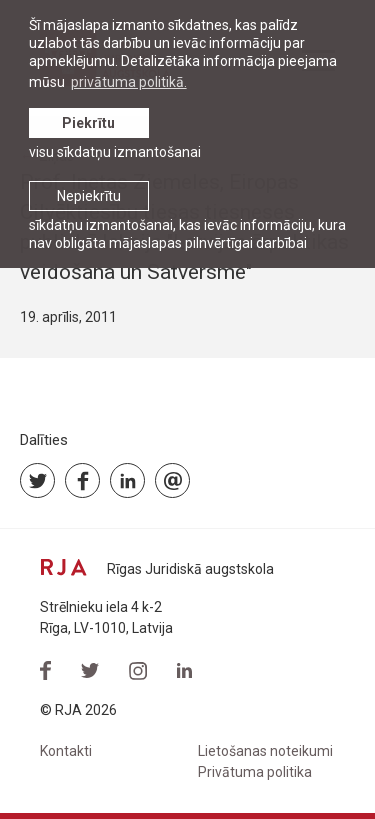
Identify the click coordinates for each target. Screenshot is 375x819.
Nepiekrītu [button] (89, 196)
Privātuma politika (255, 772)
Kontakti (66, 751)
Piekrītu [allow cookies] (88, 123)
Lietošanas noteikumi (265, 751)
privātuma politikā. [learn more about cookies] (129, 82)
